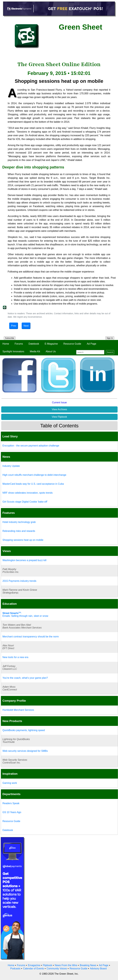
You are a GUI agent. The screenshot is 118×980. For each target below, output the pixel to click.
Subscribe (10, 338)
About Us (51, 351)
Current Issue (59, 402)
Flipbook (47, 965)
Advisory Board (98, 969)
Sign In (110, 338)
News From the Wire (66, 965)
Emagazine (34, 965)
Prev (14, 326)
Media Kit (35, 351)
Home (6, 344)
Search (110, 352)
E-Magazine (51, 344)
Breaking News (88, 965)
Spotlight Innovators (13, 351)
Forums (19, 344)
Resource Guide (72, 344)
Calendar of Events (33, 969)
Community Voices (57, 969)
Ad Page (91, 344)
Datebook (34, 344)
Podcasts (15, 969)
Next (26, 326)
